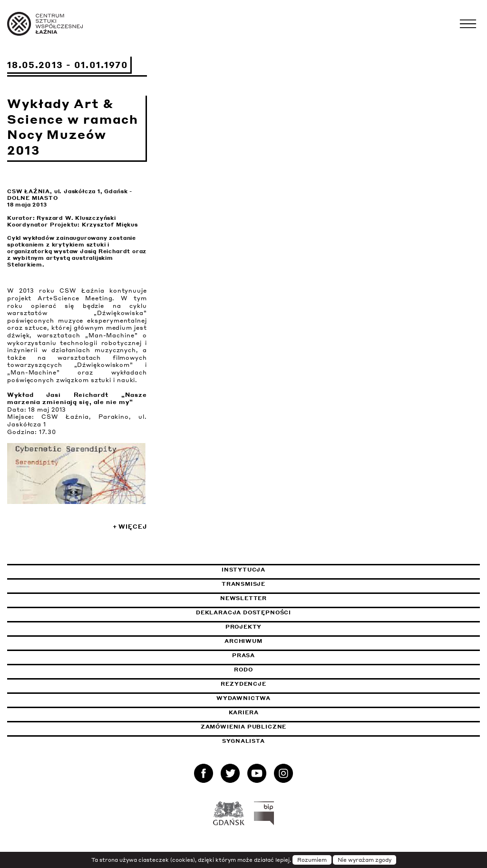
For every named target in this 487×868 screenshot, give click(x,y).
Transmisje (288, 584)
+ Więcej (130, 527)
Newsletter (243, 598)
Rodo (243, 670)
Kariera (244, 712)
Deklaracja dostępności (243, 612)
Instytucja (243, 570)
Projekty (244, 627)
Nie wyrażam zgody (365, 860)
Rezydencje (243, 684)
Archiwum (243, 641)
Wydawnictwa (243, 698)
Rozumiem (312, 860)
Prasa (243, 655)
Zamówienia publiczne (267, 727)
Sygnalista (243, 741)
